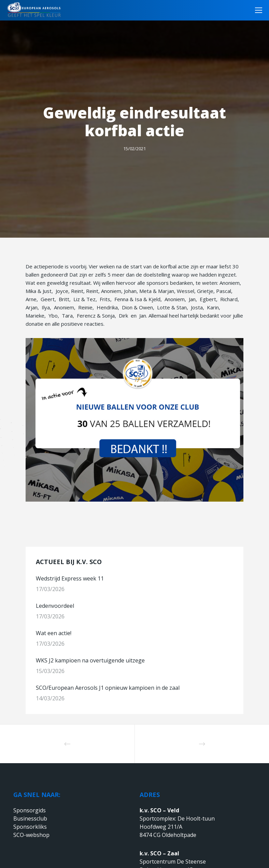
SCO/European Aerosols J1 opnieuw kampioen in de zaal (108, 688)
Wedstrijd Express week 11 (70, 578)
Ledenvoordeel (56, 606)
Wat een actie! (54, 633)
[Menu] (256, 10)
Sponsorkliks (30, 827)
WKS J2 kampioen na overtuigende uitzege (90, 660)
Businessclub (30, 818)
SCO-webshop (31, 835)
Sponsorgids (30, 810)
